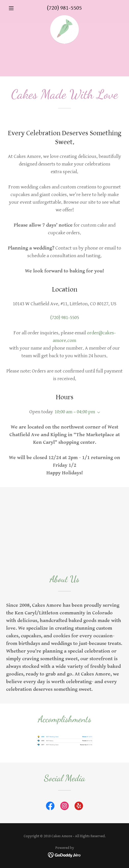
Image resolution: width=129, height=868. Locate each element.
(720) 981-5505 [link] (64, 8)
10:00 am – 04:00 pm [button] (75, 412)
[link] (64, 18)
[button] (15, 8)
